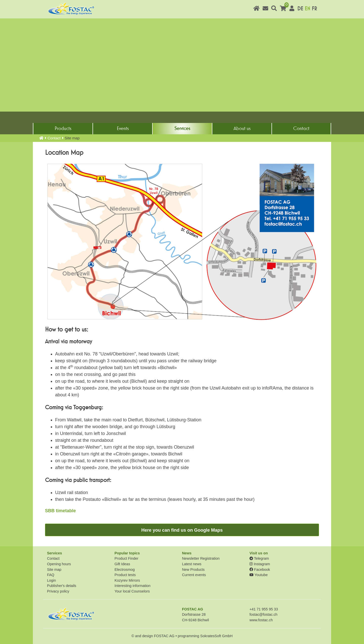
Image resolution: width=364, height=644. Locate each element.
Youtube (259, 575)
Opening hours (59, 564)
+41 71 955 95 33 (264, 609)
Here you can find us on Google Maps (182, 530)
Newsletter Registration (201, 558)
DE (300, 9)
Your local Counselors (132, 591)
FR (314, 9)
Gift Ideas (122, 564)
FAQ (51, 575)
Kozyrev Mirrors (127, 580)
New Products (193, 570)
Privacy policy (58, 591)
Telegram (259, 558)
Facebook (260, 570)
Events (123, 128)
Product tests (125, 575)
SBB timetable (60, 511)
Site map (54, 570)
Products (63, 128)
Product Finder (126, 558)
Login (51, 580)
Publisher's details (62, 586)
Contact (301, 128)
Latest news (192, 564)
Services (182, 128)
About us (242, 128)
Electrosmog (125, 570)
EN (307, 9)
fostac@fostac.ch (264, 614)
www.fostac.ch (261, 620)
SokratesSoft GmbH (216, 636)
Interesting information (132, 586)
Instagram (260, 564)
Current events (194, 575)
